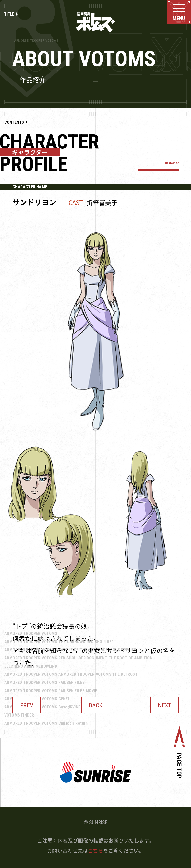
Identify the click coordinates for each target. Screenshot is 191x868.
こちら (95, 851)
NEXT (165, 705)
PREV (27, 705)
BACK (96, 705)
